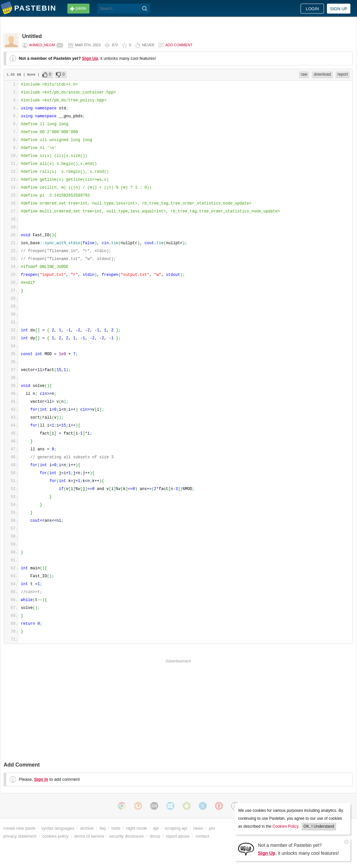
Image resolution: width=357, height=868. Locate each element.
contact (202, 836)
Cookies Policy (285, 826)
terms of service (89, 836)
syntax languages (58, 828)
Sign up (339, 9)
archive (87, 828)
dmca (155, 836)
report (343, 74)
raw (304, 74)
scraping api (176, 828)
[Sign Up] (246, 849)
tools (116, 828)
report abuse (178, 836)
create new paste (19, 828)
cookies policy (55, 836)
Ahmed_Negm (42, 45)
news (198, 828)
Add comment (179, 45)
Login (312, 9)
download (322, 74)
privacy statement (20, 836)
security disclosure (126, 836)
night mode (137, 828)
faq (103, 828)
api (156, 828)
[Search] (145, 9)
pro (212, 828)
